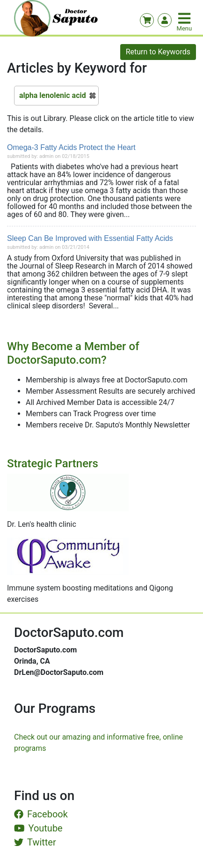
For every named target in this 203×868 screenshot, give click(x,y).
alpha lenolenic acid (53, 95)
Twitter (35, 842)
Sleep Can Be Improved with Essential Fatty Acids (90, 238)
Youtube (38, 828)
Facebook (41, 814)
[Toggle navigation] (185, 18)
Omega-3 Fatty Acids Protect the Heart (71, 147)
